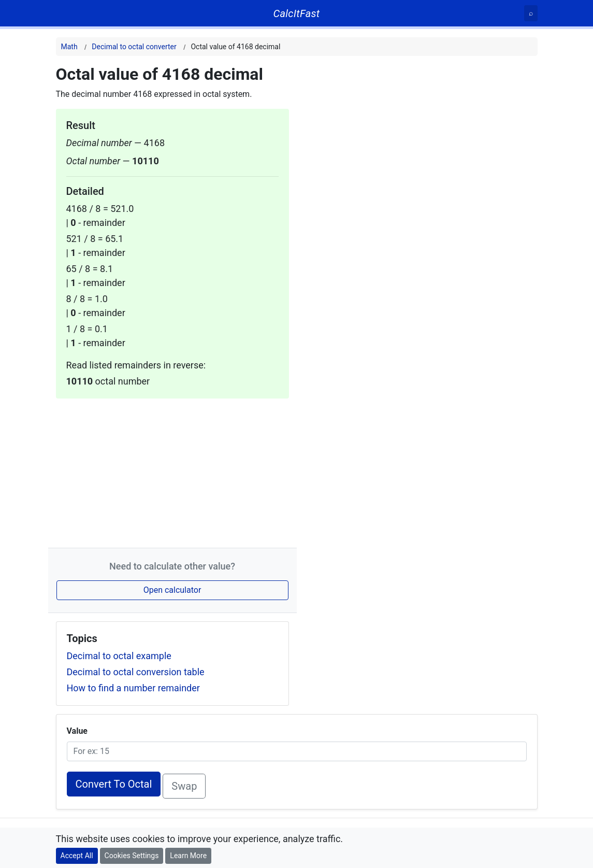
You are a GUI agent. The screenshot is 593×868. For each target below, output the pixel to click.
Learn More (188, 856)
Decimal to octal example (119, 656)
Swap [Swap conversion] (184, 786)
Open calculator (172, 590)
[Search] (531, 13)
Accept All (77, 856)
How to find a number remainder (133, 688)
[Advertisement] (172, 471)
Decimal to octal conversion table (136, 672)
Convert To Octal (114, 784)
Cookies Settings (132, 856)
